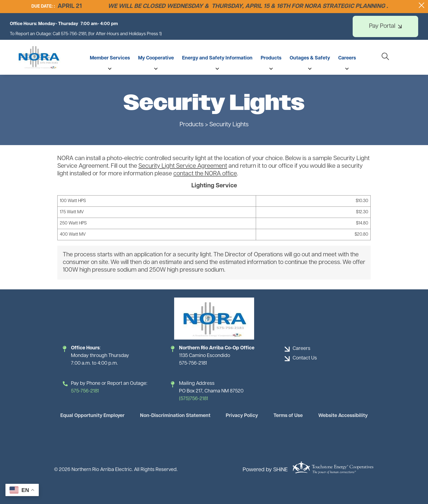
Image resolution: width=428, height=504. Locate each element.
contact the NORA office (205, 174)
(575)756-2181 (194, 399)
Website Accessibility (343, 416)
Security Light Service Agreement (183, 166)
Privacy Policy (242, 416)
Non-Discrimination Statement (175, 416)
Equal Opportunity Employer (92, 416)
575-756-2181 (85, 391)
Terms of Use (288, 416)
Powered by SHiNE (265, 470)
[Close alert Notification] (422, 5)
